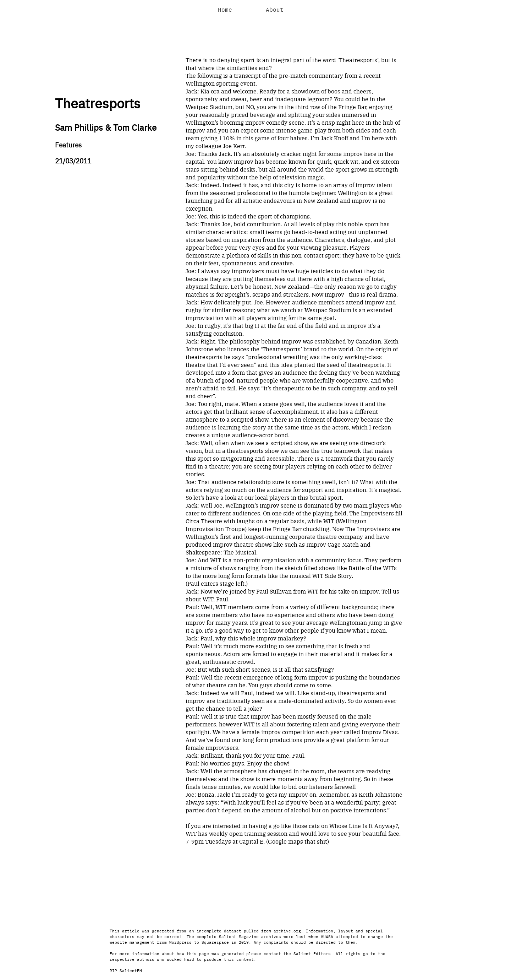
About (275, 9)
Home (225, 9)
